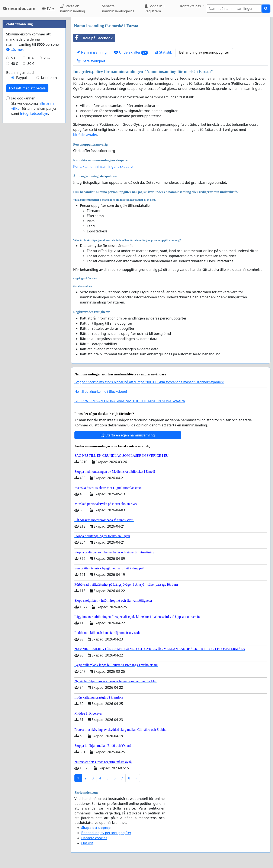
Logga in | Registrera (155, 9)
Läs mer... (16, 50)
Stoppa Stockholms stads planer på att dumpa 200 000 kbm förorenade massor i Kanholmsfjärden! (149, 382)
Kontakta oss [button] (191, 6)
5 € (13, 58)
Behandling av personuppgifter (204, 52)
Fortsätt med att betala (27, 88)
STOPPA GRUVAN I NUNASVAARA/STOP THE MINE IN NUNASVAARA (130, 401)
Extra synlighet (91, 61)
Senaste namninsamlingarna (118, 9)
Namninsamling (92, 52)
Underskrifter (131, 52)
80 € (31, 64)
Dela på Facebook (93, 38)
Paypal (22, 78)
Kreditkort (49, 78)
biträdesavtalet (85, 135)
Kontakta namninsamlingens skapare (103, 166)
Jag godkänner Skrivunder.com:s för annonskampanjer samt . (34, 106)
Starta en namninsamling (72, 9)
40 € (15, 64)
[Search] (234, 9)
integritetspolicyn (34, 114)
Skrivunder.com (19, 8)
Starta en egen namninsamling (128, 435)
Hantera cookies (94, 838)
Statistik (163, 52)
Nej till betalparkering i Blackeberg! (101, 392)
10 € (31, 58)
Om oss (87, 843)
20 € (47, 58)
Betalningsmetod (20, 73)
